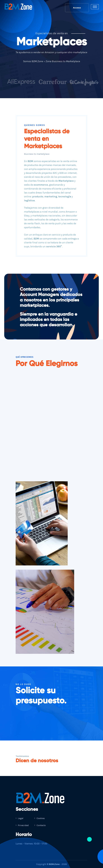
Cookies (40, 818)
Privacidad (22, 825)
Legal (19, 818)
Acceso (77, 8)
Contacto (40, 825)
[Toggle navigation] (95, 7)
